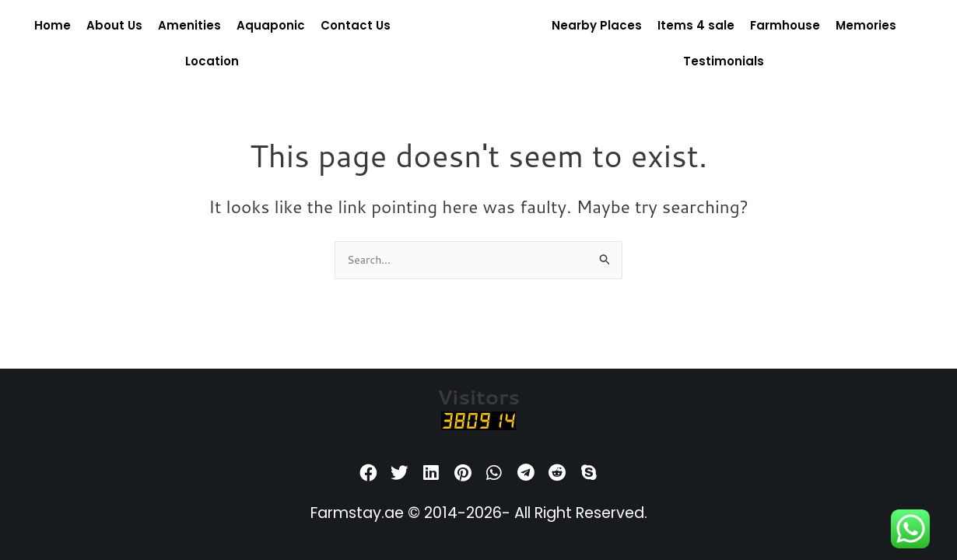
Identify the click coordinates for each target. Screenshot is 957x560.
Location (212, 61)
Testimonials (724, 61)
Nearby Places (597, 25)
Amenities (189, 25)
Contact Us (356, 25)
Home (53, 25)
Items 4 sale (696, 25)
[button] (368, 473)
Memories (866, 25)
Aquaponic (271, 25)
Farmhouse (785, 25)
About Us (114, 25)
